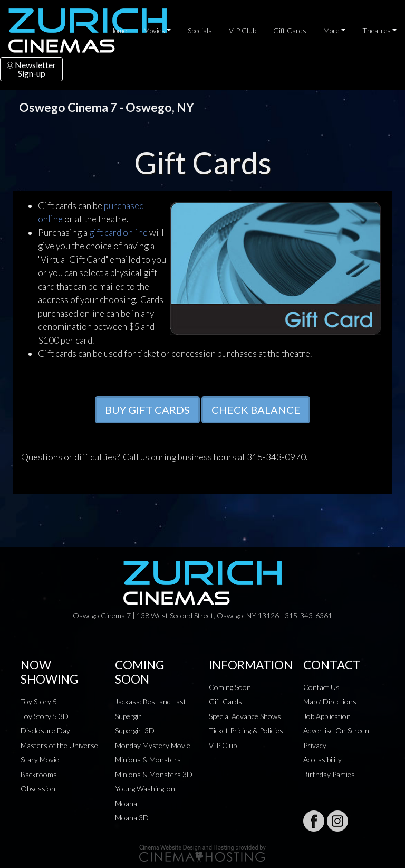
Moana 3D (132, 818)
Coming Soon (230, 687)
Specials (200, 31)
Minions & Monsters (148, 759)
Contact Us (321, 687)
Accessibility (322, 759)
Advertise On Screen (336, 730)
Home (118, 31)
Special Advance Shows (245, 716)
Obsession (38, 789)
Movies (154, 31)
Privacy (315, 745)
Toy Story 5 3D (45, 716)
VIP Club (243, 31)
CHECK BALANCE (256, 410)
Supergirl (129, 716)
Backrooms (39, 774)
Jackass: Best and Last (151, 701)
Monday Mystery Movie (153, 745)
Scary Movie (40, 759)
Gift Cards (290, 31)
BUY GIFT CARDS (147, 410)
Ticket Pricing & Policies (246, 730)
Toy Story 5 (39, 701)
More (331, 31)
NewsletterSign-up (31, 69)
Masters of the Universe (59, 745)
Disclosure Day (45, 730)
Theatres (377, 31)
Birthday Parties (329, 774)
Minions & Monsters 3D (154, 774)
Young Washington (145, 789)
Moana (126, 803)
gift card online (118, 233)
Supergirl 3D (135, 730)
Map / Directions (330, 701)
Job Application (327, 716)
